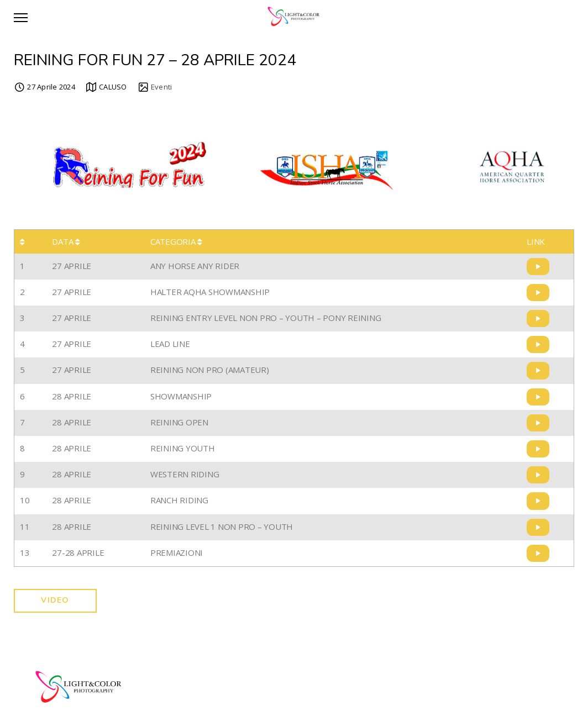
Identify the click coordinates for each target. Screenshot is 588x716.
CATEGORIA (176, 241)
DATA (66, 241)
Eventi (162, 87)
